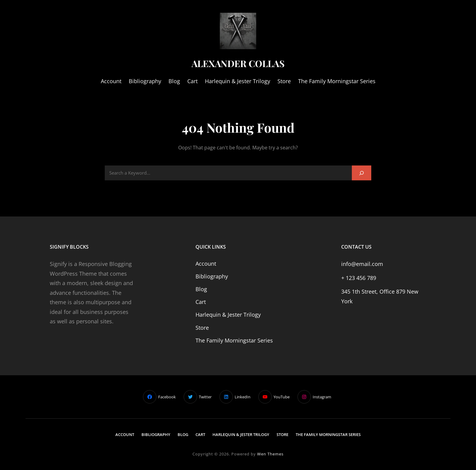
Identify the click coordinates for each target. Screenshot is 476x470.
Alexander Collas (238, 63)
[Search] (362, 173)
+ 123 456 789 (359, 278)
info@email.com (362, 264)
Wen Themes (270, 454)
